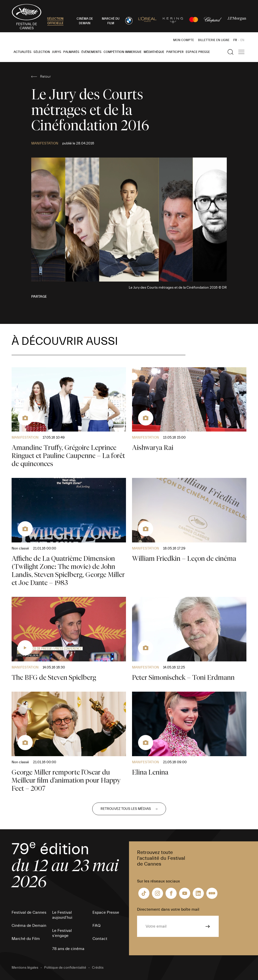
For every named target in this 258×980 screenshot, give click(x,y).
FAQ (96, 926)
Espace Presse (198, 52)
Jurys (57, 52)
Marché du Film (26, 939)
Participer (175, 52)
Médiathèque (154, 52)
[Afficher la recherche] (231, 52)
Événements (91, 52)
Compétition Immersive (123, 52)
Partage (39, 297)
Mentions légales (25, 968)
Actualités (23, 52)
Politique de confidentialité (65, 968)
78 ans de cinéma (68, 949)
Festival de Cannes (29, 912)
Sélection (42, 52)
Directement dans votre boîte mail (168, 909)
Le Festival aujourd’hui (62, 915)
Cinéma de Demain (29, 926)
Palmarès (71, 52)
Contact (100, 939)
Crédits (98, 968)
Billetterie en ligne (214, 40)
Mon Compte (184, 40)
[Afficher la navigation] (241, 52)
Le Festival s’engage (62, 933)
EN (242, 40)
